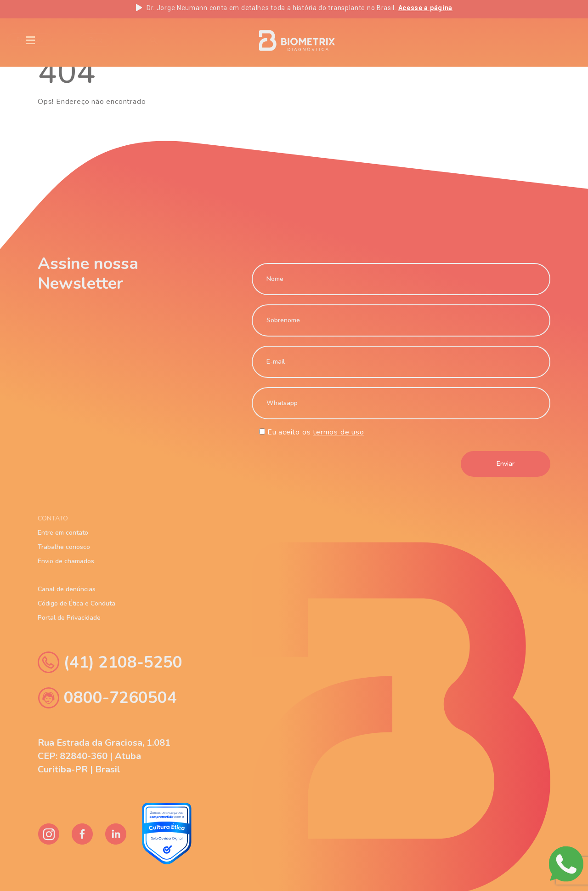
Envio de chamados (66, 561)
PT (517, 40)
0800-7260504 (107, 698)
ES (547, 40)
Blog (127, 40)
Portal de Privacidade (69, 618)
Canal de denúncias (67, 589)
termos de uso (338, 432)
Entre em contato (63, 533)
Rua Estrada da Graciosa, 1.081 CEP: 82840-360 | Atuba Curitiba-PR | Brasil (104, 756)
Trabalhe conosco (64, 547)
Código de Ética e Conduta (76, 604)
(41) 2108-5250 (110, 662)
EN (486, 40)
